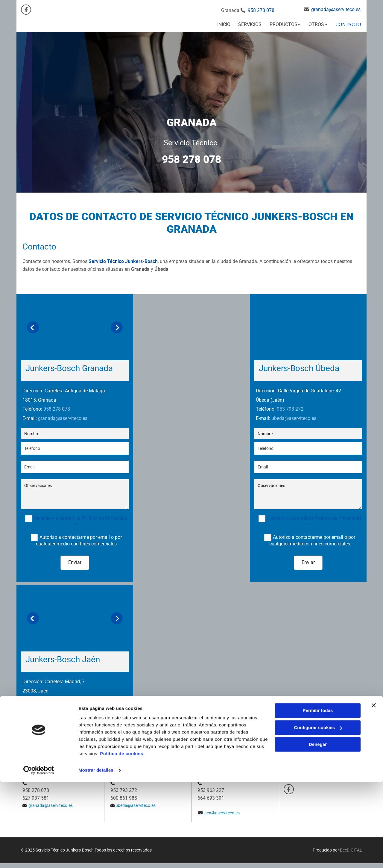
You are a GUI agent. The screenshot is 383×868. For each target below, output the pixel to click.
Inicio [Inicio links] (222, 23)
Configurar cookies (318, 813)
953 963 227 (57, 697)
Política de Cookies (303, 772)
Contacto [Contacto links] (350, 23)
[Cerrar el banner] (374, 791)
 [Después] (117, 324)
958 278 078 (261, 10)
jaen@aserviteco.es (58, 706)
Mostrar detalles (96, 856)
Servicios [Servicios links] (249, 23)
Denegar (318, 830)
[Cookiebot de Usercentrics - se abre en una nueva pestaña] (39, 856)
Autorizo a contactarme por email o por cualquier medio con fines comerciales (79, 537)
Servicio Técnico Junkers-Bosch (123, 259)
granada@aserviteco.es (336, 9)
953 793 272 (290, 406)
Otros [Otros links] (317, 23)
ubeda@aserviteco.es (294, 416)
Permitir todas (318, 797)
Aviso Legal (296, 758)
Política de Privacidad (305, 765)
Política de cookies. (122, 840)
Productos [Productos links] (284, 23)
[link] (281, 24)
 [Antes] (33, 324)
